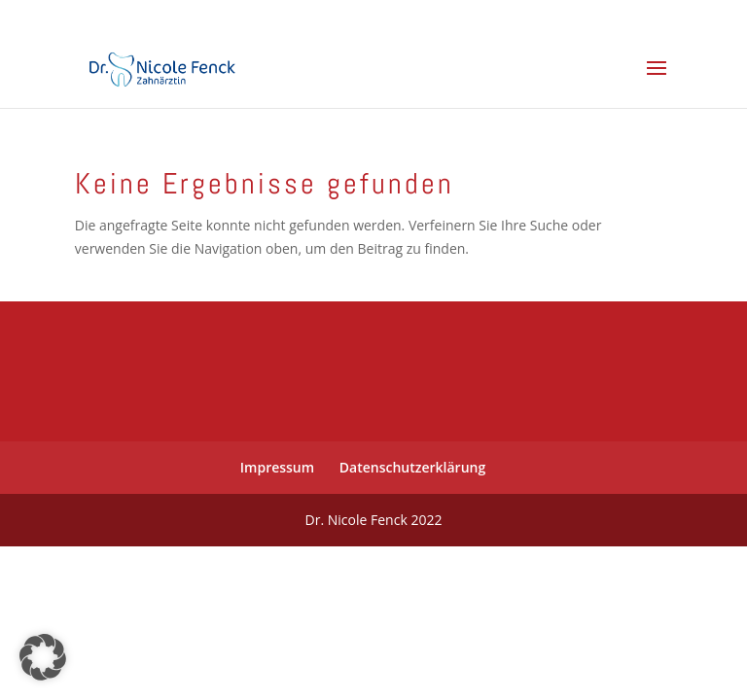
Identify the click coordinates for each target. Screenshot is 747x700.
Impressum (277, 467)
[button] (43, 657)
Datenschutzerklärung (412, 467)
